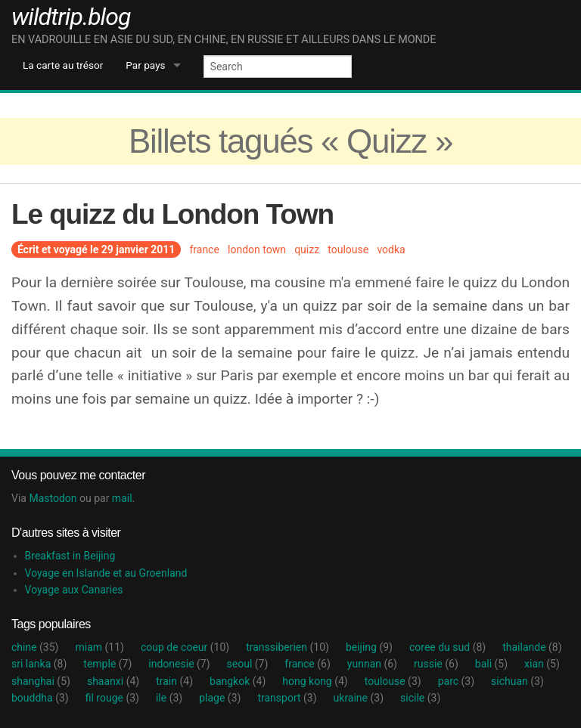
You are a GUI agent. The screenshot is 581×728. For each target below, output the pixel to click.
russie (436, 664)
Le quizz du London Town (172, 214)
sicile (420, 698)
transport (287, 698)
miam (99, 647)
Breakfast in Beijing (70, 556)
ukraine (359, 698)
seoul (248, 664)
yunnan (372, 664)
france (204, 249)
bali (491, 664)
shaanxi (113, 681)
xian (542, 664)
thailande (532, 647)
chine (35, 647)
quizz (307, 249)
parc (456, 681)
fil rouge (112, 698)
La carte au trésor (63, 65)
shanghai (41, 681)
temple (107, 664)
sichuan (517, 681)
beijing (369, 647)
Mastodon (53, 498)
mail (122, 498)
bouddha (40, 698)
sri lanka (39, 664)
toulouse (348, 249)
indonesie (179, 664)
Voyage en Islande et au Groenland (106, 573)
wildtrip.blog (71, 17)
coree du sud (447, 647)
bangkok (238, 681)
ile (169, 698)
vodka (391, 249)
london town (257, 249)
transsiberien (287, 647)
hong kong (315, 681)
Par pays (145, 65)
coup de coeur (185, 647)
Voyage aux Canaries (74, 590)
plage (220, 698)
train (174, 681)
